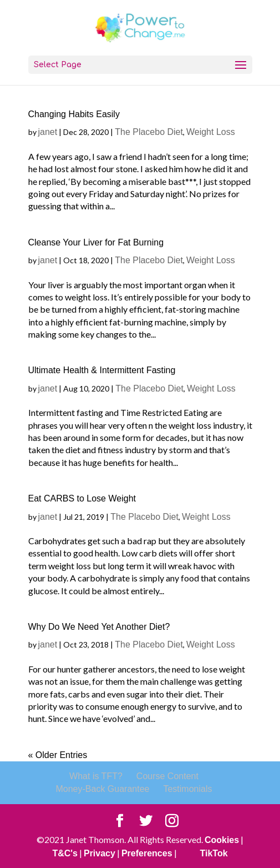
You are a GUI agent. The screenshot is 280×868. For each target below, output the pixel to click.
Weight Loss (211, 132)
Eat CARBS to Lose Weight (82, 498)
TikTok (214, 853)
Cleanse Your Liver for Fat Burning (96, 242)
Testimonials (187, 789)
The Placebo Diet (149, 132)
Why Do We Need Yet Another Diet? (99, 627)
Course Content (167, 776)
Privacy (100, 853)
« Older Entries (58, 755)
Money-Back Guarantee (102, 789)
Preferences (147, 853)
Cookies (222, 840)
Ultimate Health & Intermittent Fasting (102, 370)
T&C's (65, 853)
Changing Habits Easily (74, 114)
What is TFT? (96, 776)
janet (48, 132)
